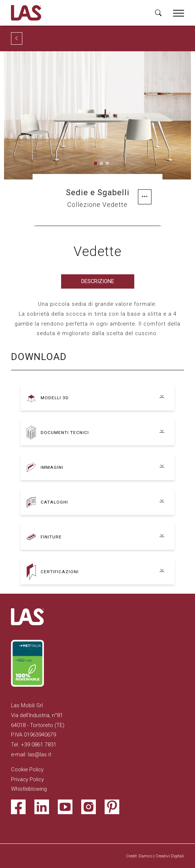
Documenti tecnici (65, 433)
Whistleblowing (29, 789)
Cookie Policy (27, 769)
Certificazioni (60, 572)
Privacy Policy (27, 779)
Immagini (52, 467)
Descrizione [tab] (98, 281)
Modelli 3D (55, 398)
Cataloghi (54, 502)
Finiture (51, 537)
